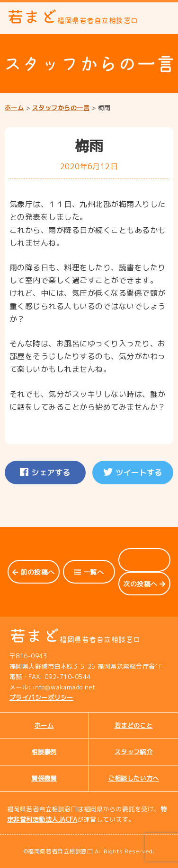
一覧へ (89, 572)
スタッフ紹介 (134, 752)
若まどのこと (134, 725)
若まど (73, 17)
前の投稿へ (33, 572)
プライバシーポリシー (41, 697)
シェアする (45, 473)
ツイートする (133, 473)
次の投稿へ (144, 584)
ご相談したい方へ (133, 778)
